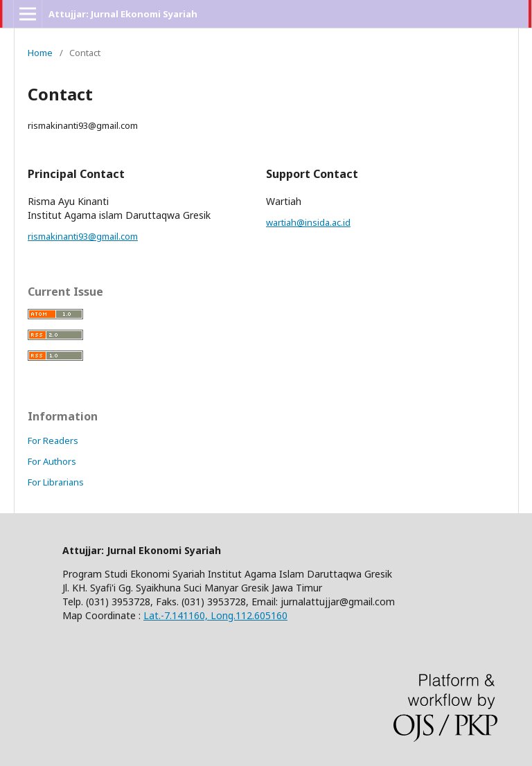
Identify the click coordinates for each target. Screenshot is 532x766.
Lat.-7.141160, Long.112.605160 (215, 615)
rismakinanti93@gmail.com (83, 236)
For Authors (52, 461)
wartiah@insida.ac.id (308, 222)
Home (40, 53)
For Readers (53, 440)
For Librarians (56, 482)
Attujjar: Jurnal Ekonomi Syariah (123, 14)
